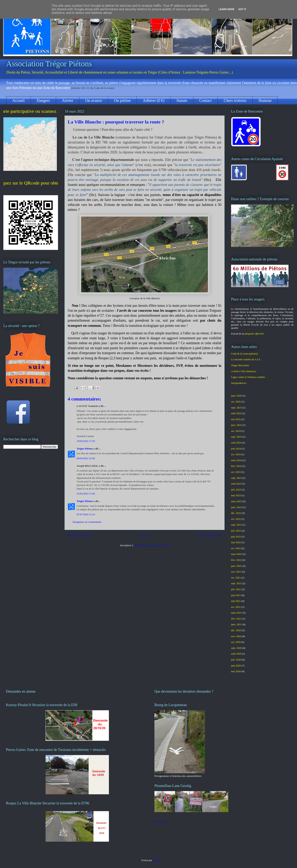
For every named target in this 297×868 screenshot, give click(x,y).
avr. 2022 (236, 548)
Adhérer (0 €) (154, 100)
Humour (265, 100)
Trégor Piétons (85, 449)
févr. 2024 (236, 466)
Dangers (43, 100)
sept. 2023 (236, 478)
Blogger (157, 860)
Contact (206, 100)
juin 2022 (236, 537)
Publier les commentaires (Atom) (152, 545)
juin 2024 (236, 449)
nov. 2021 (236, 572)
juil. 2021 (236, 589)
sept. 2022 (236, 525)
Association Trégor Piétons (49, 64)
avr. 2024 (236, 454)
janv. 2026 (236, 396)
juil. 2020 (236, 660)
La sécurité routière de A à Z (246, 359)
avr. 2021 (236, 607)
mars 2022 (237, 554)
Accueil (18, 100)
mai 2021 (236, 601)
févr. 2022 (236, 560)
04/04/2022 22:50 (86, 458)
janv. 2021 (236, 624)
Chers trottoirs (235, 100)
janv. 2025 (236, 425)
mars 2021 (237, 613)
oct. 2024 (236, 431)
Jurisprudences (239, 383)
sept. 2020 (236, 648)
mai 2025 (236, 419)
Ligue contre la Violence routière (248, 377)
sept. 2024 (236, 437)
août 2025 (236, 413)
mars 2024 (237, 460)
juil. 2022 (236, 531)
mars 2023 (237, 501)
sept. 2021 (236, 583)
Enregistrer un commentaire (87, 522)
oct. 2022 (236, 519)
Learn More (227, 9)
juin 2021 (236, 595)
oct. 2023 (236, 472)
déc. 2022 (236, 513)
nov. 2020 (236, 636)
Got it (242, 9)
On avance (94, 100)
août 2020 (236, 654)
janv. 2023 (236, 507)
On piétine (122, 100)
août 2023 (236, 484)
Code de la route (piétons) (244, 354)
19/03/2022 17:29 (86, 441)
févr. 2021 (236, 619)
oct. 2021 (236, 578)
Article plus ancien (210, 535)
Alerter (68, 100)
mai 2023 (236, 495)
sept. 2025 (236, 408)
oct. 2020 (236, 642)
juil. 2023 (236, 490)
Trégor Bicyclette (240, 365)
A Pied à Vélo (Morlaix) (244, 371)
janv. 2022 (236, 566)
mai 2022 (236, 542)
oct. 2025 (236, 402)
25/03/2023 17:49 (86, 494)
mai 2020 (236, 671)
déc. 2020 (236, 630)
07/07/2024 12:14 (86, 514)
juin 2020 (236, 666)
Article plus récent (79, 535)
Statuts (182, 100)
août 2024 (236, 443)
